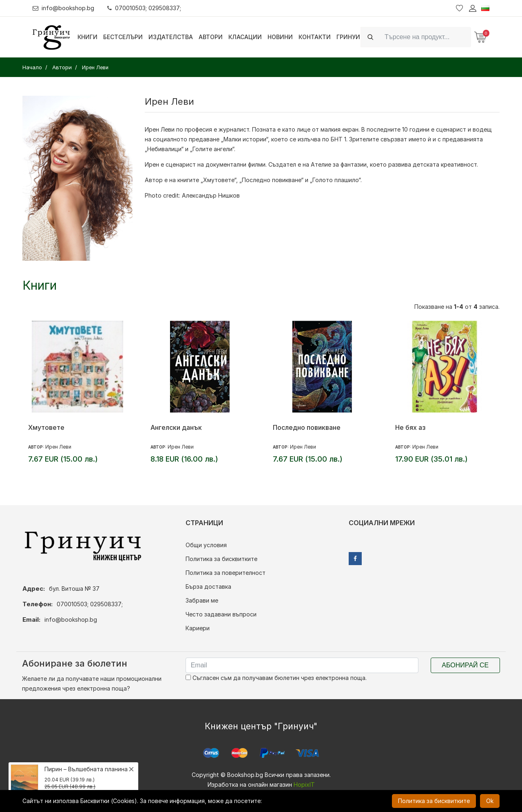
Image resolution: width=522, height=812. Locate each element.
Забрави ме (202, 600)
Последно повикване (307, 427)
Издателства (171, 37)
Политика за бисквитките (221, 559)
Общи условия (206, 545)
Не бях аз (410, 427)
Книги (87, 37)
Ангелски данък (176, 427)
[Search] (425, 37)
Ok (490, 801)
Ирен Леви (58, 447)
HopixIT (304, 784)
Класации (245, 37)
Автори (211, 37)
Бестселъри (123, 37)
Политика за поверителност (226, 573)
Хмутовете (46, 427)
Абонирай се (465, 665)
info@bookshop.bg (63, 8)
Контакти (315, 37)
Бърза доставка (208, 586)
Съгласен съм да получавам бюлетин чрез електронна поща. (276, 678)
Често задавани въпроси (221, 614)
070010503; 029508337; (144, 8)
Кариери (198, 628)
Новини (280, 37)
